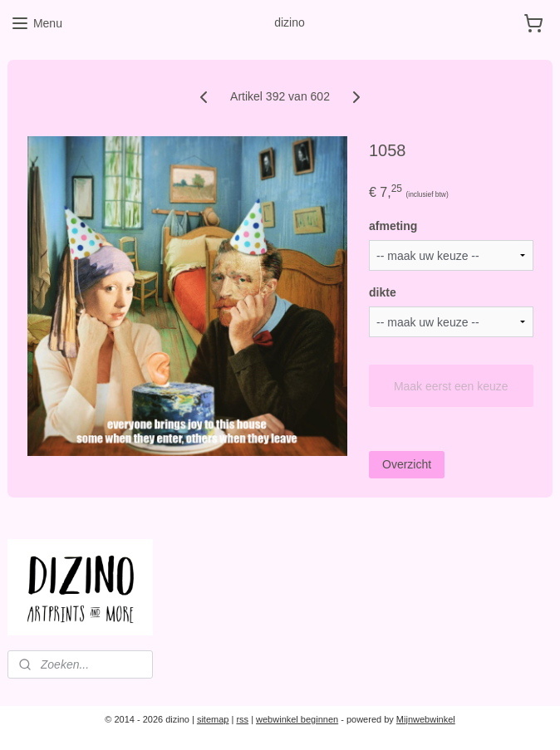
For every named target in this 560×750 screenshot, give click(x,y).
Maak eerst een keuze (451, 385)
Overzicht (407, 463)
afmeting (393, 226)
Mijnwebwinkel (426, 719)
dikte (383, 292)
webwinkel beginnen (297, 719)
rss (242, 719)
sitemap (213, 719)
